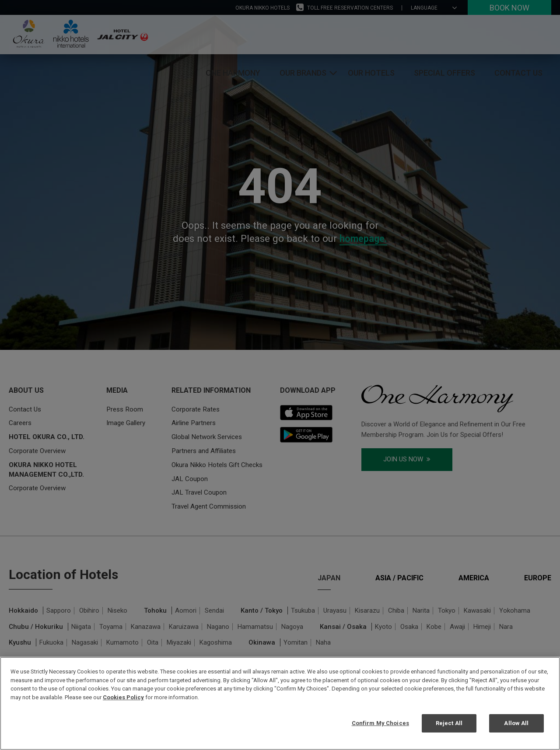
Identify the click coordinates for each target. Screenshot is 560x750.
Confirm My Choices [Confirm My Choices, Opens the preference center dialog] (380, 723)
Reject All (449, 723)
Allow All (516, 723)
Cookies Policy (123, 697)
